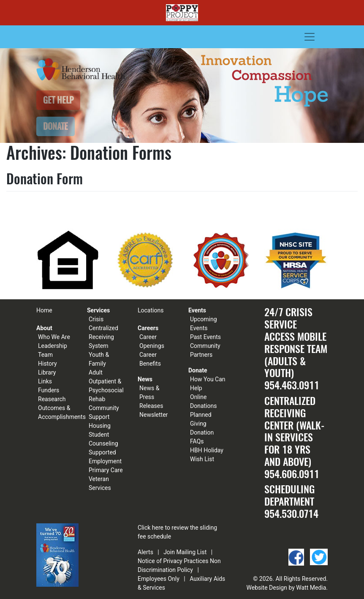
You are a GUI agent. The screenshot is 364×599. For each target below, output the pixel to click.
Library (47, 372)
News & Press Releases (151, 397)
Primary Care (106, 470)
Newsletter (153, 415)
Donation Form (45, 179)
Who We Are (54, 337)
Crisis (96, 319)
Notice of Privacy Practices (173, 561)
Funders (49, 390)
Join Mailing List (185, 552)
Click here (151, 528)
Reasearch (52, 399)
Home (44, 310)
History (48, 364)
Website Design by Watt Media (287, 588)
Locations (151, 310)
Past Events (205, 337)
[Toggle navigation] (310, 37)
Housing (100, 426)
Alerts (145, 552)
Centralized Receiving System (103, 337)
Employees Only (159, 579)
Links (45, 381)
